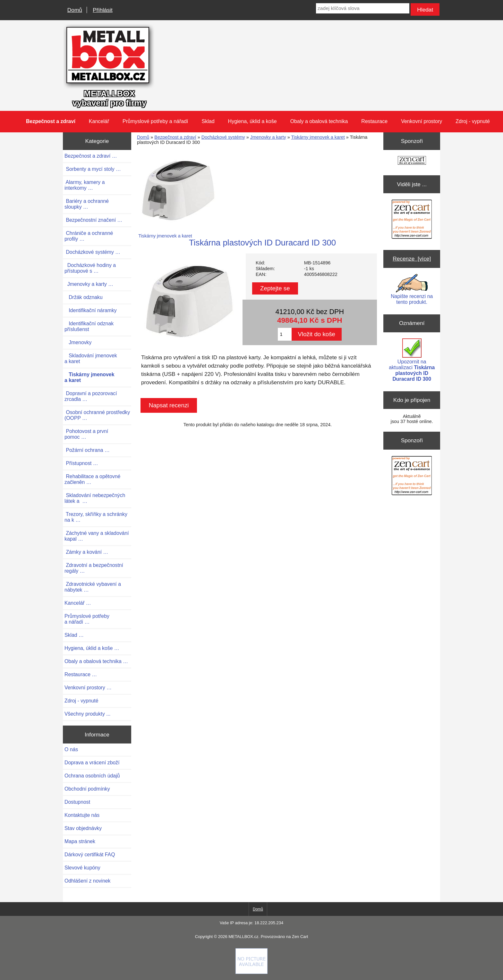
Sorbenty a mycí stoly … (93, 169)
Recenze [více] (412, 259)
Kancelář (99, 121)
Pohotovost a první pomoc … (86, 434)
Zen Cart (300, 937)
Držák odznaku (84, 297)
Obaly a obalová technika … (96, 661)
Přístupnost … (81, 463)
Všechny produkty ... (87, 714)
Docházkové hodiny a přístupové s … (90, 268)
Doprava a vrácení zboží (92, 763)
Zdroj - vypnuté (473, 121)
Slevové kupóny (82, 868)
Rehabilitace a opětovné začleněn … (92, 479)
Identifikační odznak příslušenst (89, 326)
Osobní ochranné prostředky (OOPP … (97, 415)
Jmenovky (78, 342)
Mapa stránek (80, 841)
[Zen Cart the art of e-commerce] (412, 161)
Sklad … (74, 635)
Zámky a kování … (86, 552)
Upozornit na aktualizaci (412, 360)
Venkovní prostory (422, 121)
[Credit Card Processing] (251, 972)
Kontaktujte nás (82, 815)
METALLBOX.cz (243, 937)
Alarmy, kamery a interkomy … (85, 185)
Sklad (208, 121)
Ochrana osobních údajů (92, 776)
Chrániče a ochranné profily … (89, 236)
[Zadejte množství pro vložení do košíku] (285, 334)
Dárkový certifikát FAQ (90, 855)
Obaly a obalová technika (319, 121)
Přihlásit (102, 10)
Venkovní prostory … (88, 688)
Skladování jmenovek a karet (91, 358)
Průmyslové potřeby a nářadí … (87, 619)
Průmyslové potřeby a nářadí (155, 121)
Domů (75, 10)
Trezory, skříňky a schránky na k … (96, 517)
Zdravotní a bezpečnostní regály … (94, 568)
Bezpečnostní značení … (93, 220)
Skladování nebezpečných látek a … (95, 498)
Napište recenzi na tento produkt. (412, 289)
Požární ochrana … (87, 450)
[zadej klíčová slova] (362, 8)
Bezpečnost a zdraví (175, 137)
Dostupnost (77, 802)
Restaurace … (81, 674)
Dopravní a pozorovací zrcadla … (91, 396)
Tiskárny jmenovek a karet (318, 137)
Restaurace (374, 121)
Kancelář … (78, 603)
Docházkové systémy (223, 137)
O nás (71, 749)
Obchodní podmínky (87, 789)
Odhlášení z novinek (87, 881)
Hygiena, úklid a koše (252, 121)
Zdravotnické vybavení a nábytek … (93, 587)
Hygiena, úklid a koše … (92, 648)
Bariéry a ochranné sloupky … (87, 204)
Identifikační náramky (91, 310)
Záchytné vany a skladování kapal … (97, 536)
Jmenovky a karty (268, 137)
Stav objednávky (83, 828)
